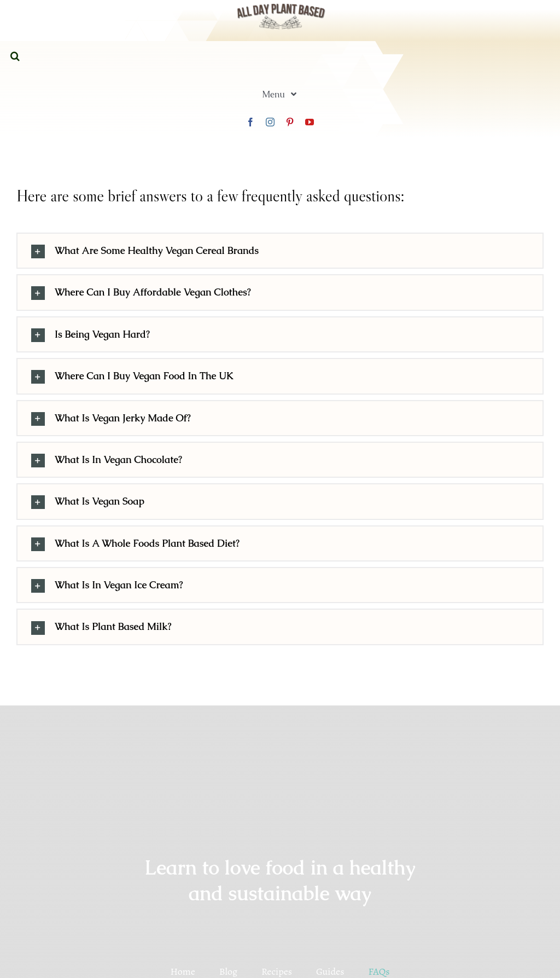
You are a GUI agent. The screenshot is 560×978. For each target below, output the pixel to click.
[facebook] (250, 122)
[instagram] (270, 122)
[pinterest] (290, 122)
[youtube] (310, 122)
